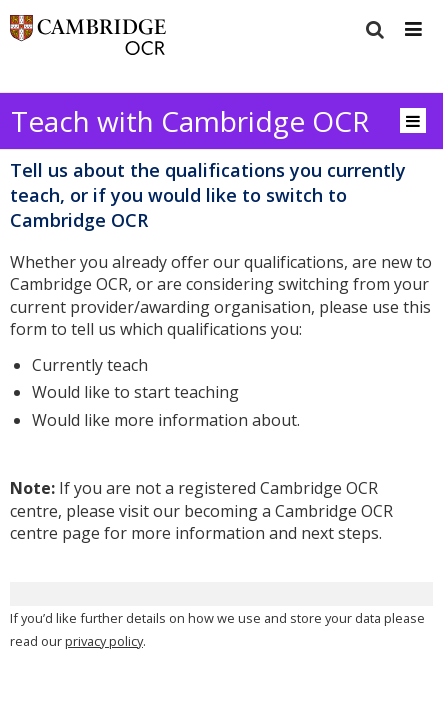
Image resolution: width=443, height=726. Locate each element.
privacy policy (104, 641)
